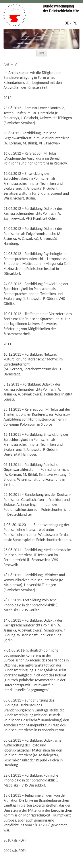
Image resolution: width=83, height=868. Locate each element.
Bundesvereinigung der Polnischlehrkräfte (61, 9)
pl (75, 23)
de (67, 23)
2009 (7, 851)
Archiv (10, 65)
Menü (42, 53)
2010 (7, 840)
